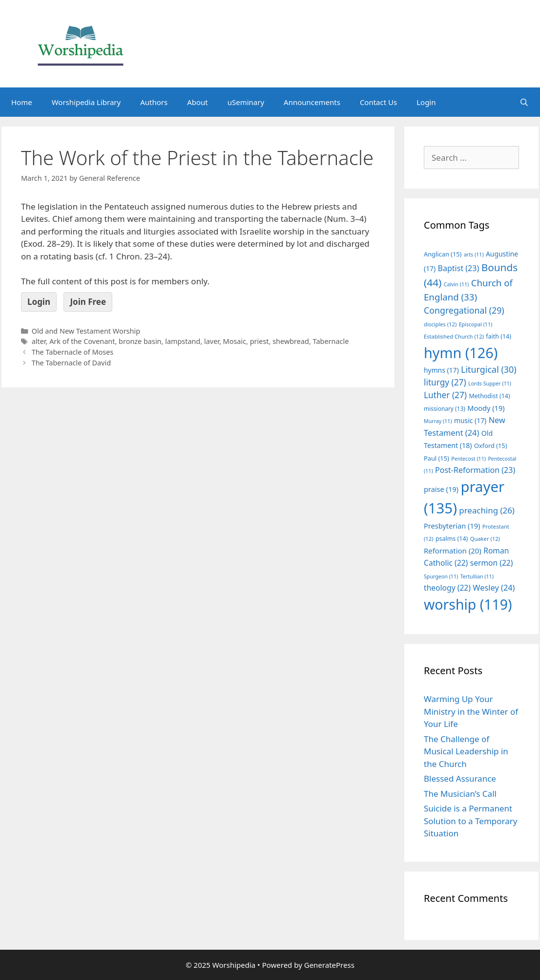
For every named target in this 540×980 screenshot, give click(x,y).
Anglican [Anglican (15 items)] (443, 254)
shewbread (291, 341)
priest (260, 341)
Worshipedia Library (86, 102)
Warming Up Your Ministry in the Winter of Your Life (471, 711)
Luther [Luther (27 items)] (445, 395)
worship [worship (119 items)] (468, 604)
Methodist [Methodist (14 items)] (489, 396)
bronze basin (140, 341)
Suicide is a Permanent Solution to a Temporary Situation (470, 821)
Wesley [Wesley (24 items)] (494, 588)
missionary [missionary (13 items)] (445, 408)
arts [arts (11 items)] (474, 255)
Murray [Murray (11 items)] (438, 421)
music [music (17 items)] (470, 420)
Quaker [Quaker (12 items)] (485, 539)
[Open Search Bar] (524, 102)
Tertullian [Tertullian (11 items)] (477, 576)
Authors (154, 102)
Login (426, 102)
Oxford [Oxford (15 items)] (490, 446)
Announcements (312, 102)
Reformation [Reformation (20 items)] (453, 551)
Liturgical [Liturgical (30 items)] (489, 369)
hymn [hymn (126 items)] (461, 352)
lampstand (183, 341)
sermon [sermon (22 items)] (492, 563)
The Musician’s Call (460, 794)
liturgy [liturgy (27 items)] (445, 382)
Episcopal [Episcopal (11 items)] (476, 324)
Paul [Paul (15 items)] (436, 458)
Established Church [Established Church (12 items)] (454, 336)
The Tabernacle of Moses (73, 352)
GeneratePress (329, 965)
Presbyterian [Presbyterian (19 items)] (452, 526)
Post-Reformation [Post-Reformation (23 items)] (475, 470)
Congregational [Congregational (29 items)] (464, 310)
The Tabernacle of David (71, 363)
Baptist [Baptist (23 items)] (459, 268)
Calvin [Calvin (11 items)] (457, 284)
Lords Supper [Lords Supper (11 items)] (490, 383)
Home (22, 102)
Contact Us (378, 102)
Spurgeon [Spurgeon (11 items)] (441, 576)
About (197, 102)
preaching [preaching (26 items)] (487, 510)
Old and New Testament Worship (86, 331)
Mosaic (235, 341)
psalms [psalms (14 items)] (452, 539)
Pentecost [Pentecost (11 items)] (468, 459)
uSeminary (246, 102)
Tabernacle (331, 341)
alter (39, 341)
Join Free (88, 302)
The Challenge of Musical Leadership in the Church (466, 751)
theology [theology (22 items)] (447, 588)
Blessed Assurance (460, 778)
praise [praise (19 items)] (441, 489)
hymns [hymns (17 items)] (441, 370)
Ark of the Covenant (82, 341)
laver (212, 341)
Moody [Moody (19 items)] (486, 408)
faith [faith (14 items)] (498, 336)
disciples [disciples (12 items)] (440, 324)
